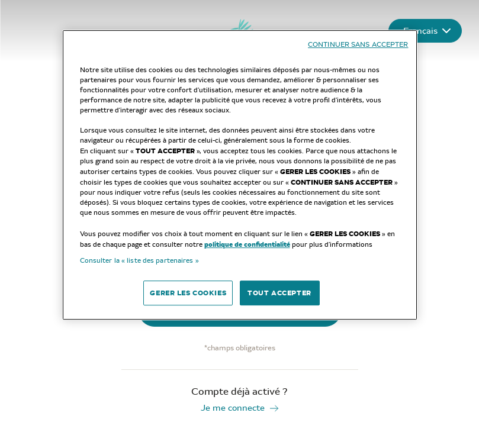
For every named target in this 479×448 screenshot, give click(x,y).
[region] (240, 175)
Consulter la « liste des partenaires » (139, 260)
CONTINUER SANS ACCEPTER (358, 45)
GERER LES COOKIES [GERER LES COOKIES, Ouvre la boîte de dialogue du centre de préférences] (188, 293)
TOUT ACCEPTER (279, 293)
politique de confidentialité (247, 244)
